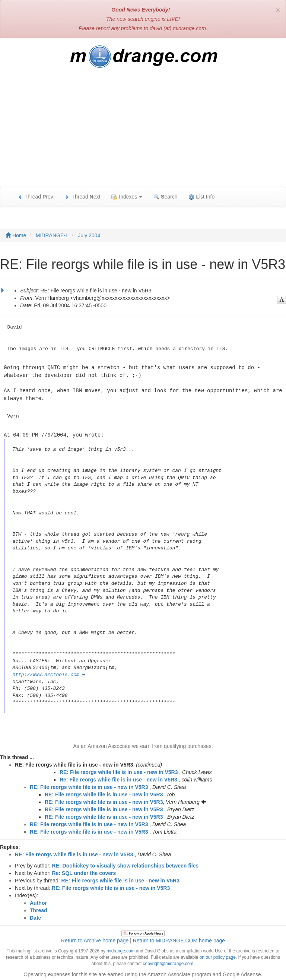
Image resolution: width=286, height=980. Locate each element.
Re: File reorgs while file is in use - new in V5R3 (118, 778)
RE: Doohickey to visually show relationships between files (125, 864)
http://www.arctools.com (46, 673)
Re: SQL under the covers (84, 871)
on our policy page (218, 955)
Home (16, 235)
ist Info (201, 197)
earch (165, 197)
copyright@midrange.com (168, 962)
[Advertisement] (143, 131)
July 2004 (89, 235)
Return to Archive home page (95, 939)
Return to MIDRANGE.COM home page (179, 939)
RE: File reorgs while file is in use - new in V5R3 (119, 770)
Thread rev (35, 197)
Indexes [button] (127, 197)
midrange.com (120, 949)
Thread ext (82, 197)
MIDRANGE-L (52, 235)
